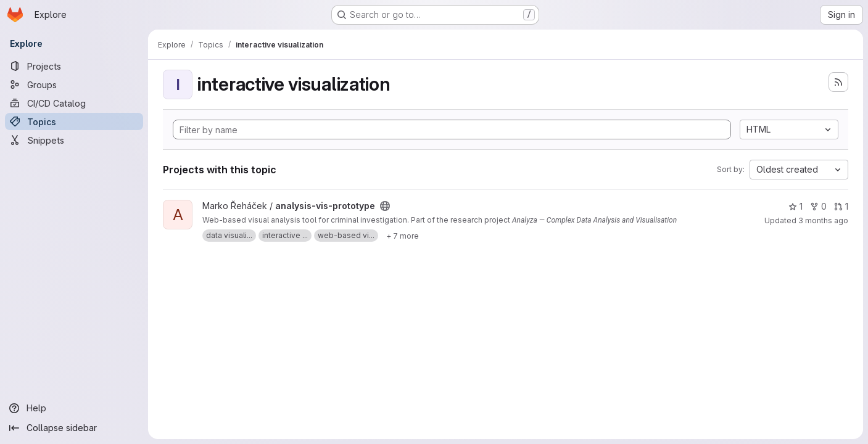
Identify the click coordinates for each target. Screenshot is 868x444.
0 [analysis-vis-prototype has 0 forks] (818, 206)
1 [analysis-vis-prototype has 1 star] (796, 206)
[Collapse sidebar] (74, 428)
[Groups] (74, 84)
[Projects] (74, 66)
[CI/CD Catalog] (74, 103)
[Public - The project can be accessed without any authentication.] (385, 206)
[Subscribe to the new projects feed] (838, 82)
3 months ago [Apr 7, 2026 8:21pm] (823, 220)
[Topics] (74, 121)
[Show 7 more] (403, 236)
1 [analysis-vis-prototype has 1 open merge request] (841, 206)
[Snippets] (74, 140)
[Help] (74, 408)
